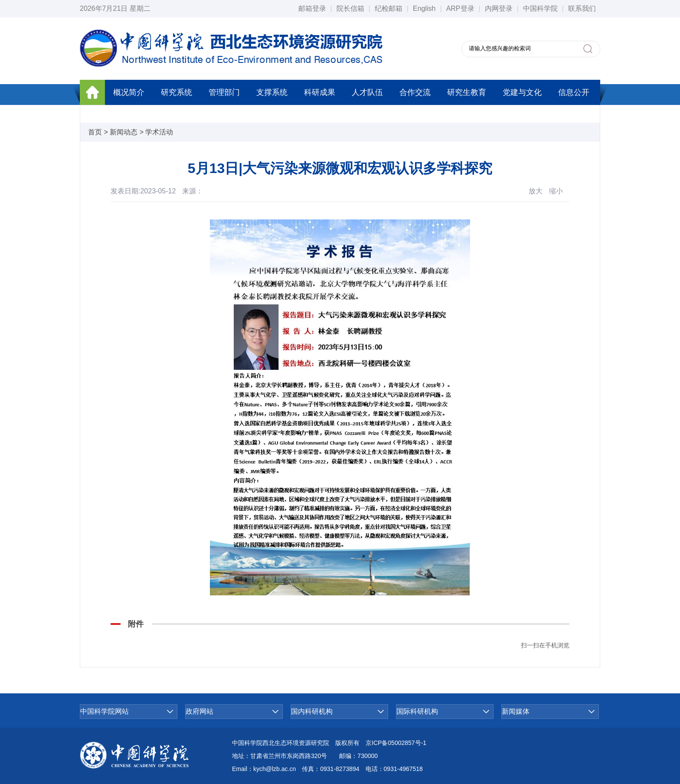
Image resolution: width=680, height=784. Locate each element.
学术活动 (159, 132)
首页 (95, 132)
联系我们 (582, 8)
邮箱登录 (312, 8)
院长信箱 (350, 8)
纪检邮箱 (389, 8)
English (424, 8)
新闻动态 (124, 132)
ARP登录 (460, 8)
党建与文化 (522, 92)
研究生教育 (467, 92)
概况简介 (129, 92)
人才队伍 (367, 92)
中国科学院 (540, 8)
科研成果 (320, 92)
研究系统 (177, 92)
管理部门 (224, 92)
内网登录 (499, 8)
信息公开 (574, 92)
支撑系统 (272, 92)
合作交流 (415, 92)
